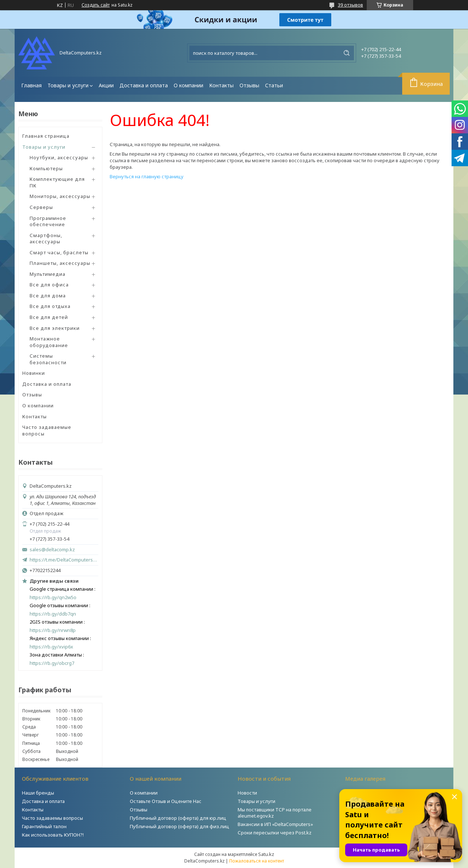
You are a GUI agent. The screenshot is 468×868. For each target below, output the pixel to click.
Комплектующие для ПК (57, 182)
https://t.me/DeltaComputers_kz (64, 560)
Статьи (274, 85)
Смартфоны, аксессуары (46, 239)
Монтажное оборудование (49, 342)
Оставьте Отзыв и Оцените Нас (166, 801)
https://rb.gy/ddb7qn (53, 614)
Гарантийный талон (44, 826)
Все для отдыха (50, 306)
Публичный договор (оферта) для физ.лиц (180, 826)
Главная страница (46, 136)
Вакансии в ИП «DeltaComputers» (275, 824)
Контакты (221, 85)
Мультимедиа (48, 274)
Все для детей (49, 317)
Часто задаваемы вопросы (52, 818)
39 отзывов (350, 5)
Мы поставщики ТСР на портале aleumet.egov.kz (275, 813)
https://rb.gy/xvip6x (51, 647)
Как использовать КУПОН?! (53, 835)
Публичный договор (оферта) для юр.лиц (178, 818)
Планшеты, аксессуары (60, 263)
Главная (31, 85)
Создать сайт (96, 5)
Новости (247, 793)
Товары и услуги (68, 85)
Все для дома (48, 296)
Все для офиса (49, 285)
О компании (188, 85)
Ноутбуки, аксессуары (59, 157)
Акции (106, 85)
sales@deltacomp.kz (52, 550)
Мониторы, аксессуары (60, 196)
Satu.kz (266, 854)
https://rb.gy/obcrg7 (52, 663)
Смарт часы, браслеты (59, 252)
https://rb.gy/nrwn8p (53, 630)
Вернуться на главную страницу (147, 176)
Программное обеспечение (48, 221)
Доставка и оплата (144, 85)
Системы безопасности (48, 359)
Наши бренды (38, 793)
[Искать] (347, 53)
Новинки (34, 373)
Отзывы (249, 85)
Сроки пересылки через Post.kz (275, 833)
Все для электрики (55, 328)
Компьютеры (46, 168)
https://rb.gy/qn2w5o (53, 597)
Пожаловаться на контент (257, 861)
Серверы (41, 207)
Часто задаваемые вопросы (47, 430)
